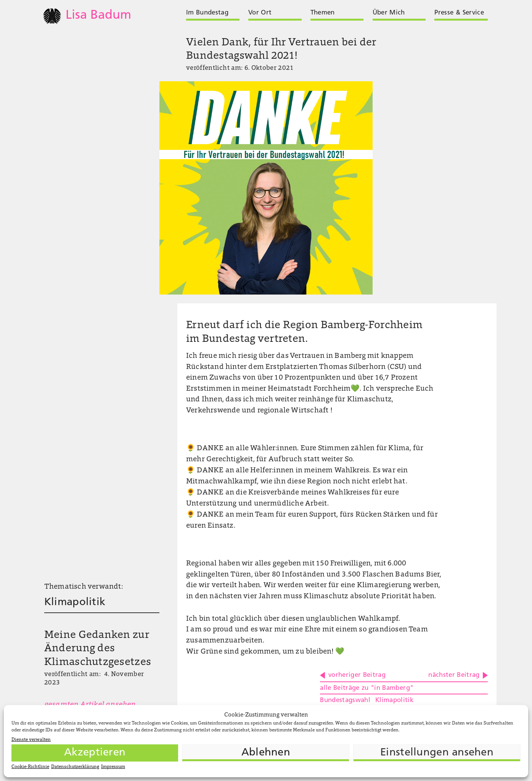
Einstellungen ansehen (437, 753)
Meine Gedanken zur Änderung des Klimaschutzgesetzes (98, 649)
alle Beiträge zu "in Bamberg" (367, 688)
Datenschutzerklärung (75, 767)
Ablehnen (266, 753)
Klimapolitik (75, 602)
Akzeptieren (95, 753)
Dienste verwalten (31, 740)
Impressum (113, 767)
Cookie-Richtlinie (30, 767)
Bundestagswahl (345, 700)
